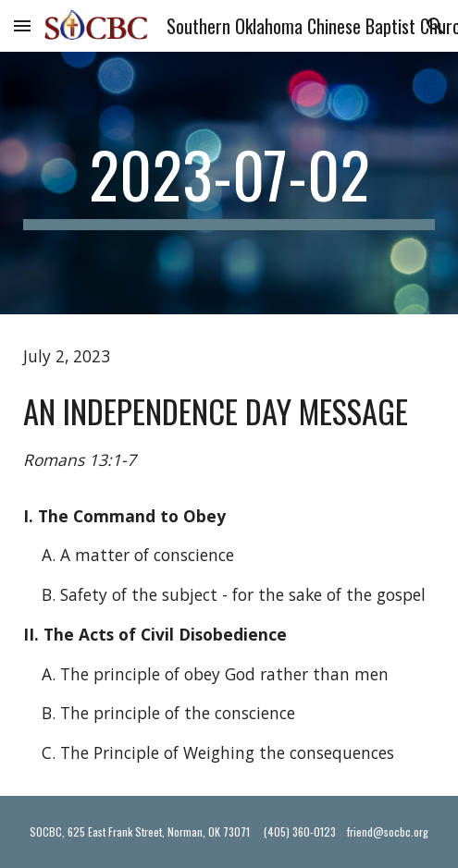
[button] (22, 25)
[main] (229, 183)
